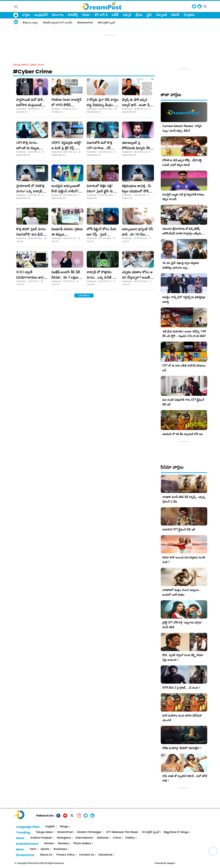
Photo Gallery (82, 844)
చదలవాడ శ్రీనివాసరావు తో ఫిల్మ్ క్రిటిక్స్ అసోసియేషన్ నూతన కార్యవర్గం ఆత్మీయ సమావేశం (182, 233)
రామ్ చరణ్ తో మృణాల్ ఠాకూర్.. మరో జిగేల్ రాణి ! (185, 778)
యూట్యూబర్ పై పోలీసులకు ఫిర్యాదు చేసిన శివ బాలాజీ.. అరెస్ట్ (137, 148)
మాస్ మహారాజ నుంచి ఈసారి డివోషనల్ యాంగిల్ (182, 718)
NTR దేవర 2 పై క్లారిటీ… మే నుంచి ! (181, 688)
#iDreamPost (85, 23)
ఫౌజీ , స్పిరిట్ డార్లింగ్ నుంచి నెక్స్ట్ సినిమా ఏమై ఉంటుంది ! (183, 657)
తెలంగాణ (58, 15)
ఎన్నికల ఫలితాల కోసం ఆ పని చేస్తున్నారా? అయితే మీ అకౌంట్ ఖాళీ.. (137, 277)
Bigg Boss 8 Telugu (176, 832)
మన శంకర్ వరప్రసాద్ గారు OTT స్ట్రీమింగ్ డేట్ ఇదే (183, 402)
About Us (46, 855)
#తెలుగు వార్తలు (30, 23)
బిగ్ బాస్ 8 (101, 15)
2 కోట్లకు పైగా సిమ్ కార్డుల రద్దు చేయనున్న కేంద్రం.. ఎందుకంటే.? (103, 105)
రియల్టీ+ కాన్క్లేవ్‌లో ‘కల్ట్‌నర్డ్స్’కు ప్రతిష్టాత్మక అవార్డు (184, 299)
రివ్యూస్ (127, 15)
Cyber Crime (36, 65)
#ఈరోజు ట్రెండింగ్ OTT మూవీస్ (58, 23)
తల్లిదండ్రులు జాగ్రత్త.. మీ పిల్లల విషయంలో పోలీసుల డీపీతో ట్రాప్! (138, 191)
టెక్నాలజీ (162, 15)
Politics (130, 838)
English (189, 15)
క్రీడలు (139, 15)
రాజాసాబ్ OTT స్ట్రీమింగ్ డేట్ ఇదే (179, 529)
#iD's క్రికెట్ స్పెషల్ (106, 23)
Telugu (64, 827)
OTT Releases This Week (122, 832)
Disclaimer (106, 855)
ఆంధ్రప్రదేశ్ (41, 15)
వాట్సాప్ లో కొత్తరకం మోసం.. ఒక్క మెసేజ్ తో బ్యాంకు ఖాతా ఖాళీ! (101, 277)
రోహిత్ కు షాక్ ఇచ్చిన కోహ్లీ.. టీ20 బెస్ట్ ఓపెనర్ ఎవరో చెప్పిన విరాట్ (182, 163)
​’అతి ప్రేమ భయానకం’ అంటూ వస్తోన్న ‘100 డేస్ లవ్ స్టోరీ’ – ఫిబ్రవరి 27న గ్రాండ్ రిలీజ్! (184, 334)
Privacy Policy (66, 855)
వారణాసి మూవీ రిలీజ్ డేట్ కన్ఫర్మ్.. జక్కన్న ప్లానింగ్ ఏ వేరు (184, 499)
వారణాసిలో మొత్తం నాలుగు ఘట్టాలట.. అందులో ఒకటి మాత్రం (181, 592)
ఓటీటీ (115, 15)
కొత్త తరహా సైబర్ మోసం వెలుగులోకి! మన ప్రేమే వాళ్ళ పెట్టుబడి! (31, 234)
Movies (49, 844)
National (103, 838)
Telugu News (20, 65)
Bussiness (60, 849)
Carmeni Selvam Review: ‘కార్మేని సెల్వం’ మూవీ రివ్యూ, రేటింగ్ (182, 128)
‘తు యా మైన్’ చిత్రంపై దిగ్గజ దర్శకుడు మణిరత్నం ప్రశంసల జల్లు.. (181, 265)
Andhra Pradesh (41, 838)
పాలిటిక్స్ (73, 15)
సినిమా (86, 15)
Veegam (171, 863)
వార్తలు (26, 15)
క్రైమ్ (150, 15)
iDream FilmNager (89, 832)
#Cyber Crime (33, 72)
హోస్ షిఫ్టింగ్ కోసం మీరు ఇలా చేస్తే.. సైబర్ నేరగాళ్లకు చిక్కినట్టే (101, 234)
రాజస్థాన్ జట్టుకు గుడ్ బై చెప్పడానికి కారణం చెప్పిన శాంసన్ (183, 197)
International (84, 838)
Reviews (64, 844)
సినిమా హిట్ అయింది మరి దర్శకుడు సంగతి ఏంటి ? (184, 560)
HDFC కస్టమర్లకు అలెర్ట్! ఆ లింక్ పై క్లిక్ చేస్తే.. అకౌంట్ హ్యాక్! (66, 148)
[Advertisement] (110, 44)
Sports (45, 849)
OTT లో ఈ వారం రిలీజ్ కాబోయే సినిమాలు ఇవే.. (184, 368)
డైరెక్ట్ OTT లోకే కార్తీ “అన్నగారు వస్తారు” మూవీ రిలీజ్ (182, 625)
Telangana (64, 838)
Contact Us (87, 855)
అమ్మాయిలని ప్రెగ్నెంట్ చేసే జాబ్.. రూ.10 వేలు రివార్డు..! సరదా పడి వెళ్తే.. (138, 234)
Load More (84, 295)
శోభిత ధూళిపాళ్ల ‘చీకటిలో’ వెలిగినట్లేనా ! (182, 748)
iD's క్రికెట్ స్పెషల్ (151, 832)
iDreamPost (65, 832)
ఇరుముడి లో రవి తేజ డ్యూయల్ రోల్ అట (183, 434)
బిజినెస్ (175, 15)
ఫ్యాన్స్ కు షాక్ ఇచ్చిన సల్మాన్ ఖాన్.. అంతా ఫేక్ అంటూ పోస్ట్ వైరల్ (137, 105)
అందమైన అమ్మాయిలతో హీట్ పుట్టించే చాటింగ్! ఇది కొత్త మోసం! (66, 191)
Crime (117, 838)
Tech (33, 849)
